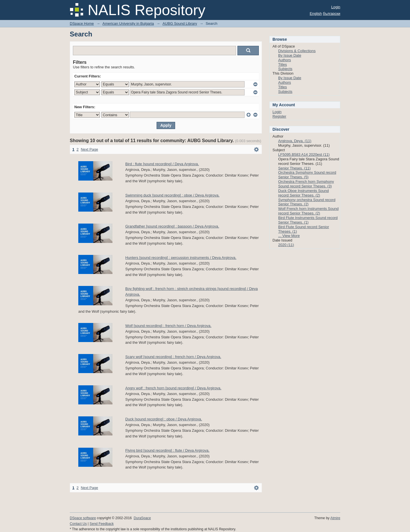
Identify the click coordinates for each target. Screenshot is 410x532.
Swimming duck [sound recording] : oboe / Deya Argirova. (172, 195)
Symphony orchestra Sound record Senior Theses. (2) (307, 202)
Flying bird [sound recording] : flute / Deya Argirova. (167, 450)
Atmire (335, 518)
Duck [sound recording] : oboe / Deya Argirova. (164, 419)
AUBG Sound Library (180, 23)
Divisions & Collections (297, 51)
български (332, 14)
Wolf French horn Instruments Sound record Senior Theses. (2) (308, 211)
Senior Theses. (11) (294, 168)
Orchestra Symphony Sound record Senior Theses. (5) (307, 175)
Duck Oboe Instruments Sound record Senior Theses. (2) (304, 193)
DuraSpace (142, 518)
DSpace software (83, 518)
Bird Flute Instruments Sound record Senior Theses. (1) (308, 220)
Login (336, 7)
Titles (283, 65)
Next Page (90, 149)
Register (279, 116)
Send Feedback (102, 524)
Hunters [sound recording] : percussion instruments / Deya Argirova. (181, 258)
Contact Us (78, 524)
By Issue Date (290, 55)
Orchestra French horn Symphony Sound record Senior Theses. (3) (306, 184)
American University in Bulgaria (128, 23)
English (316, 14)
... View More (289, 236)
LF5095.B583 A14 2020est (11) (304, 155)
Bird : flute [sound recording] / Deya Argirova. (162, 164)
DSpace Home (82, 23)
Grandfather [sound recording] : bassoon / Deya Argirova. (172, 226)
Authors (285, 60)
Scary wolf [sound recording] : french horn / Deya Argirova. (173, 357)
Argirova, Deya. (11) (295, 141)
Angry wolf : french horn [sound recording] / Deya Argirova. (173, 388)
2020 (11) (286, 245)
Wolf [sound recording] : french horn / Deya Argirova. (168, 326)
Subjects (285, 69)
